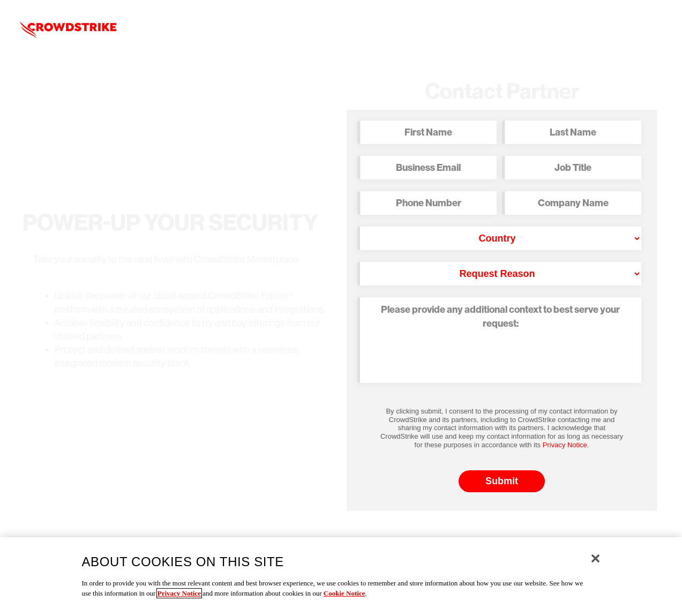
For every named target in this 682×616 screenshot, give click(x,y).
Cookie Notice (344, 593)
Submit (502, 481)
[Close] (595, 558)
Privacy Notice (565, 445)
